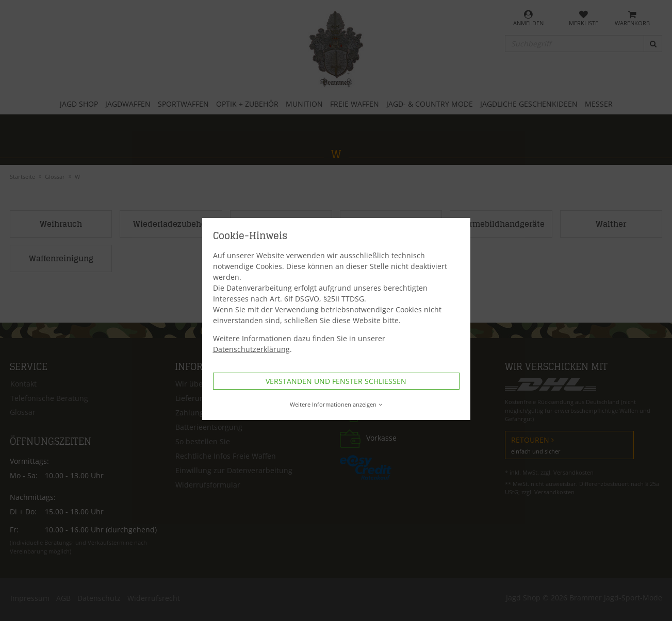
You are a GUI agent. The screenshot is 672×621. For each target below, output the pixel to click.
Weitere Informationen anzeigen (336, 404)
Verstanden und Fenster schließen (336, 381)
